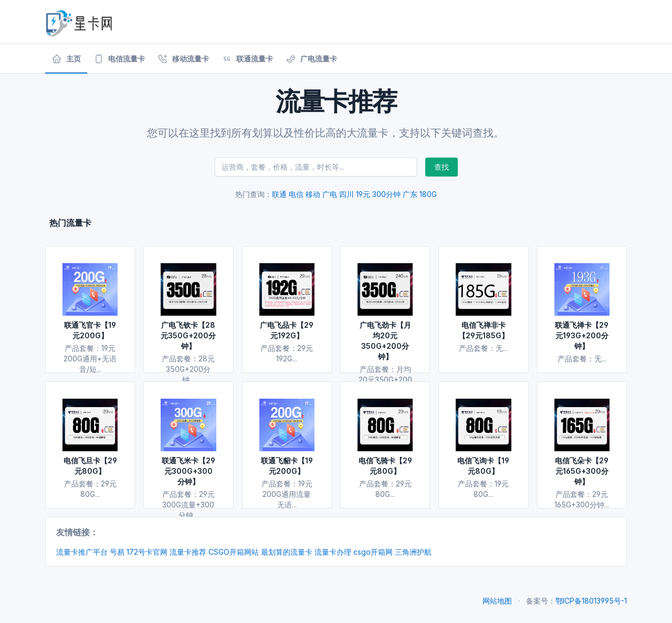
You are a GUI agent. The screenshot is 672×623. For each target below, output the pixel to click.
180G (428, 194)
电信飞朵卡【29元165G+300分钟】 (582, 471)
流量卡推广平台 (82, 552)
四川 (346, 194)
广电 (330, 194)
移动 (313, 194)
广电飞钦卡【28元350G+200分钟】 (188, 335)
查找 (442, 167)
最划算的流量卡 (287, 552)
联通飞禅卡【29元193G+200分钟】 (582, 335)
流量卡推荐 (188, 552)
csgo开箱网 (373, 552)
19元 (363, 194)
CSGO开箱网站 (234, 552)
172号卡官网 (147, 552)
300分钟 (386, 194)
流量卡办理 (333, 552)
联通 (279, 194)
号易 (117, 552)
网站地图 (497, 601)
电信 (296, 194)
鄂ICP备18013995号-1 (591, 601)
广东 (410, 194)
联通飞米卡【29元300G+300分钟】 (188, 471)
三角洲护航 (413, 552)
